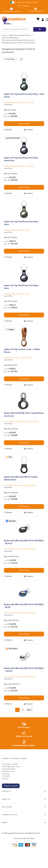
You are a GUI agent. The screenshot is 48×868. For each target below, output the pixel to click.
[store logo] (14, 19)
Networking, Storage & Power (20, 35)
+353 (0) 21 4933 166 (35, 11)
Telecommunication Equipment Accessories (18, 40)
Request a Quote (11, 786)
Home (4, 35)
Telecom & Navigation (10, 38)
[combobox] (18, 29)
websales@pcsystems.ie (12, 11)
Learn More (8, 105)
